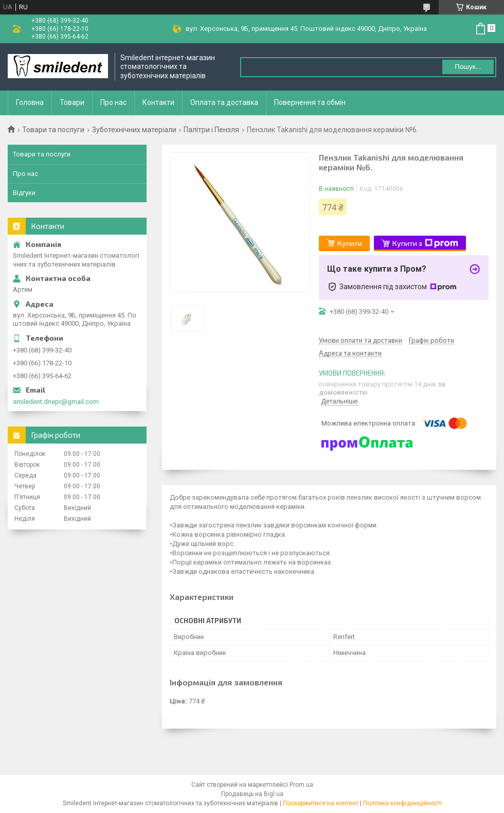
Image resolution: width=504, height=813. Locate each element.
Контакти (158, 102)
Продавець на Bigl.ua (252, 794)
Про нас (113, 102)
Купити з (425, 243)
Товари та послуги (53, 130)
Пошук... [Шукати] (468, 67)
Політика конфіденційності (402, 803)
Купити (350, 243)
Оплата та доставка (224, 102)
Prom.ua (301, 785)
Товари (72, 102)
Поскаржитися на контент (321, 803)
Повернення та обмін (310, 102)
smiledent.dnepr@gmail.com (56, 402)
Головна (30, 102)
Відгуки (24, 193)
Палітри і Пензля (211, 130)
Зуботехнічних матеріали (134, 130)
